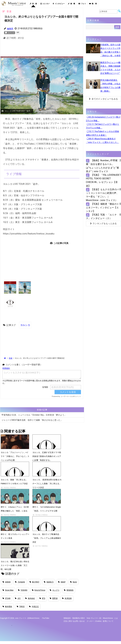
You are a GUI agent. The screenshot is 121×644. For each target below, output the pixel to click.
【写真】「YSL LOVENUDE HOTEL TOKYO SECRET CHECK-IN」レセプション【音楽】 (103, 180)
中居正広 (34, 609)
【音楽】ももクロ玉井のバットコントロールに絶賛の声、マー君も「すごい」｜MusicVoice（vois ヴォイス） (103, 195)
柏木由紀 (30, 600)
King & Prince (39, 591)
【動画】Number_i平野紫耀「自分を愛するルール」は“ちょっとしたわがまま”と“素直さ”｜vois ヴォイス (102, 166)
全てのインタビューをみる (103, 99)
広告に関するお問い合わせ (74, 624)
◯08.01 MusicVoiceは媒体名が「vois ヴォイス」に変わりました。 (103, 140)
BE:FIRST (35, 582)
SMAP (62, 582)
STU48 (6, 600)
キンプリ (55, 591)
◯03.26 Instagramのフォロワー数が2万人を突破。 (103, 119)
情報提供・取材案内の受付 (74, 621)
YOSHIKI (23, 591)
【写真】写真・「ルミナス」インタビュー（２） (101, 216)
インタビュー (59, 4)
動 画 (93, 4)
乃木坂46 (20, 582)
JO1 (18, 600)
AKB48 (7, 582)
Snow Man (8, 591)
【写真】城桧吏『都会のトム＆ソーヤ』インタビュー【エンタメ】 (103, 208)
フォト (82, 4)
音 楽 (33, 4)
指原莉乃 (49, 582)
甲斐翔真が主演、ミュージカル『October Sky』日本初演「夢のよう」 (34, 415)
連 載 (72, 4)
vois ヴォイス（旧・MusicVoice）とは (102, 621)
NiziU (74, 582)
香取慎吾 (69, 591)
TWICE (21, 609)
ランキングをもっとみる (103, 224)
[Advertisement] (47, 49)
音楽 (11, 358)
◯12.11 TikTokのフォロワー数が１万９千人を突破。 (103, 126)
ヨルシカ (25, 325)
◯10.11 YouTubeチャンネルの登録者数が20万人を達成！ (103, 133)
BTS (42, 600)
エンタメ (45, 4)
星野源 (54, 600)
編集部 (11, 28)
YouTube (46, 621)
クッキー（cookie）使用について (100, 624)
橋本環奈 (7, 609)
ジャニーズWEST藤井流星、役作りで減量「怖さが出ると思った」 (32, 420)
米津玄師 (67, 600)
